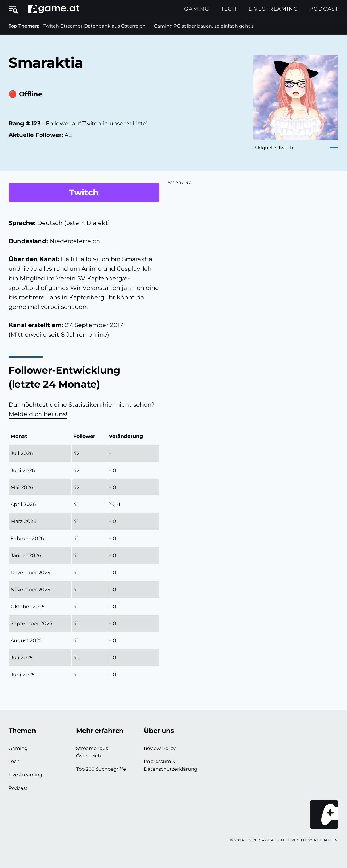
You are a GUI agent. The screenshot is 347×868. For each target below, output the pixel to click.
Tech (229, 9)
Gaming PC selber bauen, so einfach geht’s (204, 26)
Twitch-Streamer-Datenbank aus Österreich (94, 26)
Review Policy (160, 748)
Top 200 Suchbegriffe (101, 769)
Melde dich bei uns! (38, 414)
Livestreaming (273, 9)
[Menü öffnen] (16, 9)
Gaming (197, 9)
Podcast (324, 9)
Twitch (84, 192)
